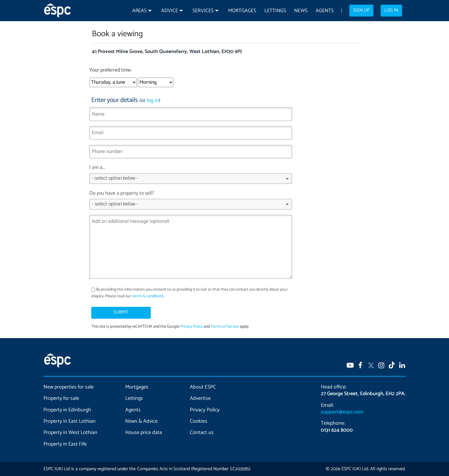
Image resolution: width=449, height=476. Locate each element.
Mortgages (242, 11)
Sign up (361, 10)
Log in (391, 10)
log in (153, 101)
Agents (325, 11)
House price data (144, 433)
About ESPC (203, 387)
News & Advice (141, 421)
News (301, 11)
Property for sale (61, 398)
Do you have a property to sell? (191, 202)
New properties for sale (69, 387)
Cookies (199, 421)
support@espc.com (342, 412)
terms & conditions (148, 296)
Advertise (200, 398)
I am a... (191, 176)
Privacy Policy (192, 327)
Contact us (202, 433)
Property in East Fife (65, 444)
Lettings (275, 11)
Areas (139, 11)
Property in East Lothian (70, 421)
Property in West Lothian (71, 433)
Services (203, 11)
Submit (121, 312)
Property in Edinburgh (67, 410)
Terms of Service (225, 327)
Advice (170, 11)
